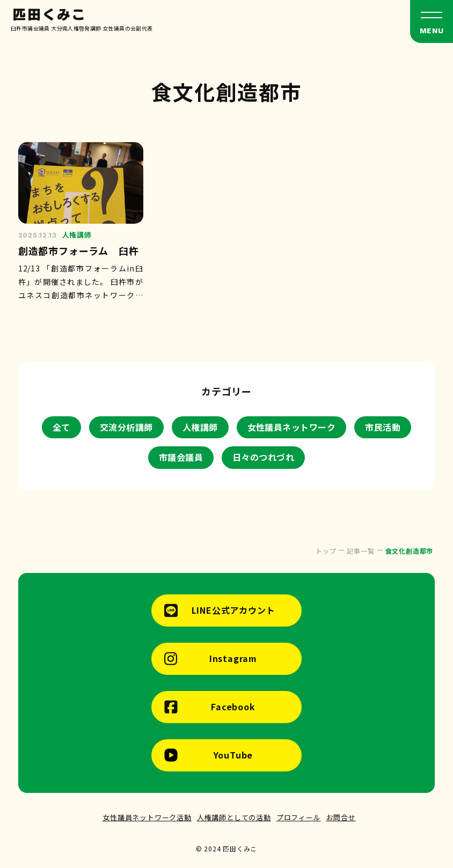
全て (61, 427)
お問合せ (341, 817)
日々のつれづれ (263, 457)
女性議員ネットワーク (292, 427)
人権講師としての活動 (234, 817)
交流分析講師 (126, 427)
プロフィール (299, 817)
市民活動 (383, 427)
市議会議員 (181, 457)
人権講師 (200, 427)
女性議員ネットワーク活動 (147, 817)
